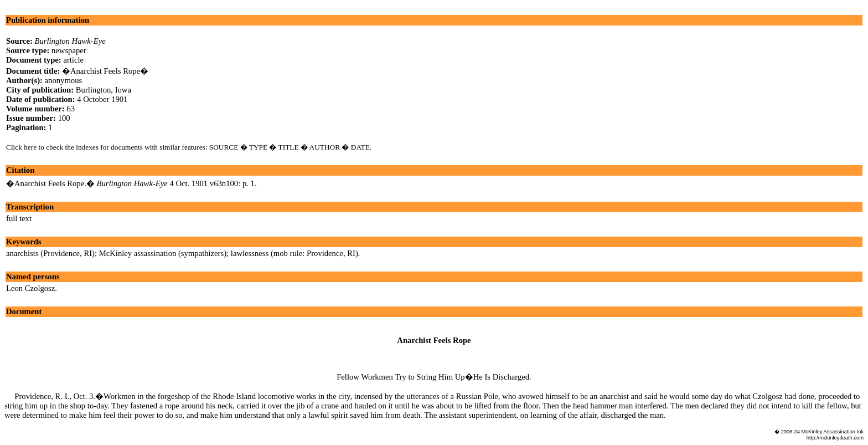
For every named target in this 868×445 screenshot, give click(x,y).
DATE (360, 147)
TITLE (289, 147)
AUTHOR (325, 147)
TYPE (258, 147)
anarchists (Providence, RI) (50, 253)
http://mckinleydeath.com (835, 438)
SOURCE (224, 147)
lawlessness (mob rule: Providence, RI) (294, 253)
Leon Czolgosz (30, 288)
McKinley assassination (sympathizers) (163, 253)
